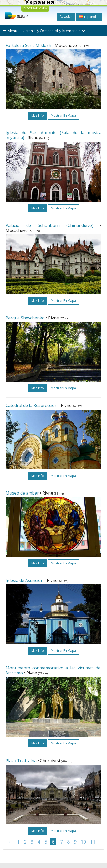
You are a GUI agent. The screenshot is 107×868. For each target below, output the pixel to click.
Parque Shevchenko (25, 318)
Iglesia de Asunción (24, 580)
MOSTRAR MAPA (35, 8)
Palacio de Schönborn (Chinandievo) (49, 225)
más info (38, 115)
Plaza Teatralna (21, 761)
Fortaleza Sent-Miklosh (28, 45)
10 (83, 842)
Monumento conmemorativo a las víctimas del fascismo (53, 670)
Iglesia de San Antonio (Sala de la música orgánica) (53, 135)
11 (93, 842)
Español (89, 17)
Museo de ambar (22, 493)
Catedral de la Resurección (31, 405)
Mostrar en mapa (63, 115)
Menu (10, 31)
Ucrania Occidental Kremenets (54, 31)
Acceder (66, 16)
